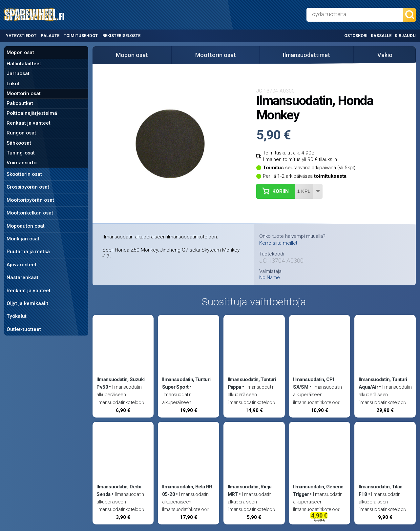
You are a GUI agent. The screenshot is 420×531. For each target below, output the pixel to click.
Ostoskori (356, 36)
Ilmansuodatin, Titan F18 (381, 490)
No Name (270, 278)
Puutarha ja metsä (28, 252)
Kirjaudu (405, 36)
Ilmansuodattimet (306, 55)
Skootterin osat (24, 174)
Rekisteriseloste (121, 36)
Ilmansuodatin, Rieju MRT (250, 490)
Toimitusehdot (81, 36)
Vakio (385, 55)
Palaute (50, 36)
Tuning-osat (21, 153)
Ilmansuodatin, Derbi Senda (119, 490)
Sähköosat (19, 143)
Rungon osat (21, 133)
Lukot (13, 84)
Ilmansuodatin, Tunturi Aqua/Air (383, 383)
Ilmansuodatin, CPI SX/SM (313, 383)
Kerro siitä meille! (278, 243)
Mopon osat (20, 52)
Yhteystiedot (21, 36)
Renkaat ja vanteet (29, 123)
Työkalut (17, 316)
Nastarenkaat (22, 277)
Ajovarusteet (21, 265)
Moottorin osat (24, 93)
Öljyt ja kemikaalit (27, 303)
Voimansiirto (21, 163)
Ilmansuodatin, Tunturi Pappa (252, 383)
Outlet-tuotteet (24, 329)
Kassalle (381, 36)
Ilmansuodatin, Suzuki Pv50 (120, 383)
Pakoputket (20, 103)
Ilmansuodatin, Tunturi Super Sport (186, 383)
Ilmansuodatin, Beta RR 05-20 (187, 490)
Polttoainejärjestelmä (32, 113)
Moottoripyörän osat (30, 200)
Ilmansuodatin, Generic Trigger (318, 490)
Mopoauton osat (26, 226)
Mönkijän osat (23, 239)
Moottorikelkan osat (30, 213)
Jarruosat (18, 73)
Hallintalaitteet (24, 64)
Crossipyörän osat (28, 187)
